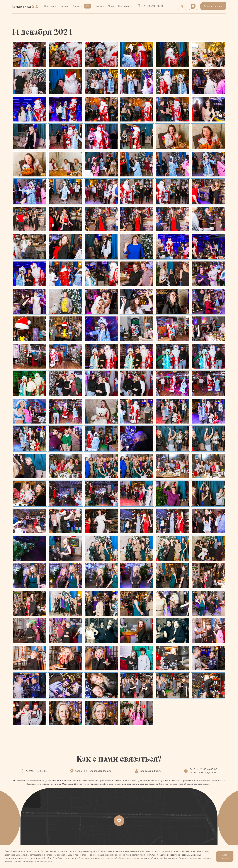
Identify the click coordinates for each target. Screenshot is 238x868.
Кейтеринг (50, 6)
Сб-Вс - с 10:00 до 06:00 (203, 773)
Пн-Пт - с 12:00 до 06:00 (203, 769)
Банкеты (82, 6)
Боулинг (99, 6)
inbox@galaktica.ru (150, 771)
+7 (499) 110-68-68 (153, 6)
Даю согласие (225, 857)
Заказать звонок (213, 6)
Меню (111, 6)
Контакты (123, 6)
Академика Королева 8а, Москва (93, 771)
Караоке (65, 6)
